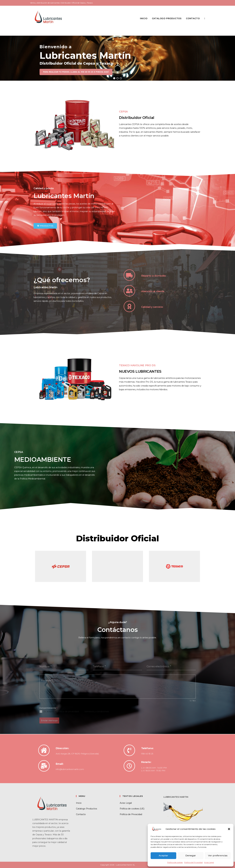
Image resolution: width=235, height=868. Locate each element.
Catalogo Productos (86, 809)
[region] (117, 58)
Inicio (79, 803)
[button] (229, 829)
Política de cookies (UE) (132, 809)
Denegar (191, 855)
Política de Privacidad (193, 862)
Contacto (81, 814)
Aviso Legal (209, 862)
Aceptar (163, 855)
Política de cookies (175, 862)
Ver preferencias (218, 855)
